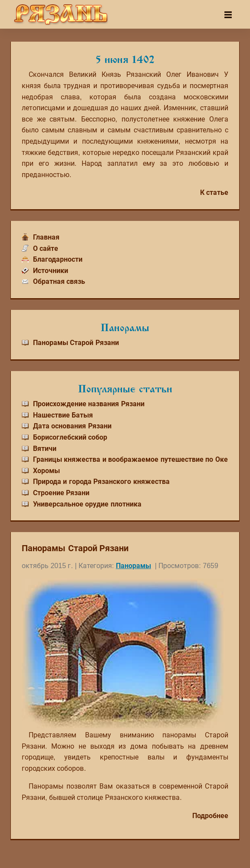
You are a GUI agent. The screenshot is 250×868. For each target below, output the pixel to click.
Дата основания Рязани (72, 426)
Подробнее (210, 816)
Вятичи (45, 449)
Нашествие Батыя (63, 415)
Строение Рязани (61, 493)
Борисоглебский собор (70, 437)
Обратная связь (59, 281)
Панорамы (133, 566)
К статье (214, 192)
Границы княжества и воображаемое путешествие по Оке (130, 459)
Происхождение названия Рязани (89, 404)
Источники (51, 271)
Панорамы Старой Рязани (76, 343)
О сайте (46, 248)
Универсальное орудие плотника (87, 504)
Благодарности (58, 259)
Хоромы (46, 471)
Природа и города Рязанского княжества (101, 482)
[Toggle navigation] (228, 15)
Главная (46, 237)
